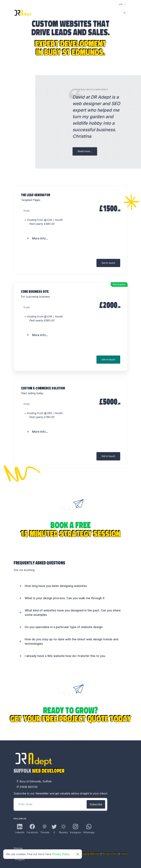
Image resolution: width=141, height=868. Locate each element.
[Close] (78, 854)
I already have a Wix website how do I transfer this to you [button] (65, 656)
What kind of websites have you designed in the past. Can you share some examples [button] (73, 613)
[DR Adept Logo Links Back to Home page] (23, 13)
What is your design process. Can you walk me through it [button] (65, 598)
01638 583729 (27, 787)
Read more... (85, 151)
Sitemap (18, 848)
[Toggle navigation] (123, 4)
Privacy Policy (61, 854)
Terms (124, 854)
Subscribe (96, 804)
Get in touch (108, 263)
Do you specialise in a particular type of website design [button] (64, 627)
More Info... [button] (40, 238)
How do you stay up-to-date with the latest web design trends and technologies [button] (71, 641)
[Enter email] (50, 804)
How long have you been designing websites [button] (56, 586)
